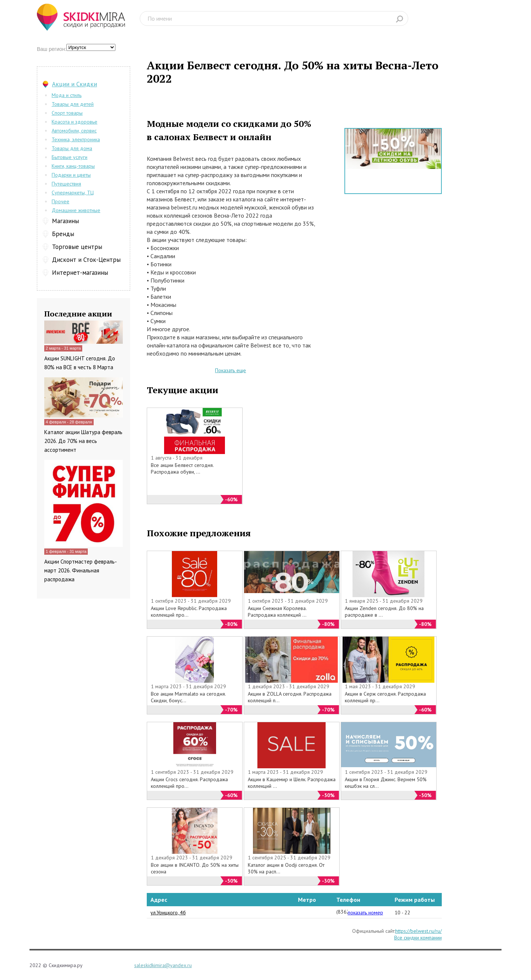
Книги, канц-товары (73, 166)
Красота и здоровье (74, 122)
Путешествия (66, 184)
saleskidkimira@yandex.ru (163, 965)
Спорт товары (67, 113)
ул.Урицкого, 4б (168, 913)
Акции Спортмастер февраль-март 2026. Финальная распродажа (81, 570)
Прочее (60, 201)
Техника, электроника (76, 139)
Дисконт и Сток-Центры (86, 260)
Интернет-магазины (80, 273)
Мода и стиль (67, 95)
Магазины (65, 221)
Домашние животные (76, 210)
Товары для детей (73, 104)
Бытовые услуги (70, 157)
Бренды (63, 234)
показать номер (365, 913)
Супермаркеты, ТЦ (73, 193)
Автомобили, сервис (74, 131)
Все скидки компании (418, 938)
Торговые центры (77, 247)
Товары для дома (72, 148)
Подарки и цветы (71, 175)
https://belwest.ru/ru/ (419, 931)
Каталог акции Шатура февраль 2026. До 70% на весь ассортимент (83, 441)
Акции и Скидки (74, 84)
